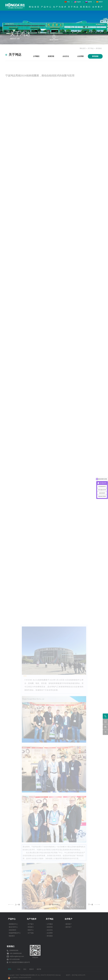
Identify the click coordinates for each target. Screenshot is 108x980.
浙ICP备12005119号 (79, 975)
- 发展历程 (49, 927)
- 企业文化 (49, 930)
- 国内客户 (68, 924)
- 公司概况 (49, 924)
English (77, 2)
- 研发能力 (30, 927)
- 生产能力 (30, 924)
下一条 (94, 905)
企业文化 (66, 56)
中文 (67, 2)
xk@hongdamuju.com (17, 956)
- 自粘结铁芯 (12, 930)
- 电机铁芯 (11, 936)
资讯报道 (99, 48)
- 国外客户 (68, 927)
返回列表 (54, 905)
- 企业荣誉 (49, 933)
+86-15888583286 (16, 953)
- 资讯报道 (49, 936)
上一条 (14, 905)
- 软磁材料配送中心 (14, 933)
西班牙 (99, 2)
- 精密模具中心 (13, 924)
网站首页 (83, 48)
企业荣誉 (80, 56)
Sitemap (58, 975)
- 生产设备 (30, 933)
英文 (25, 969)
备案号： (69, 975)
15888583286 (14, 950)
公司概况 (36, 56)
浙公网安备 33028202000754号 (20, 978)
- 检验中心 (30, 930)
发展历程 (51, 56)
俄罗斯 (89, 2)
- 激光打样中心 (13, 927)
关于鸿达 (91, 48)
